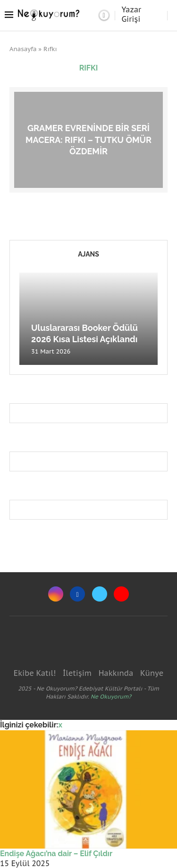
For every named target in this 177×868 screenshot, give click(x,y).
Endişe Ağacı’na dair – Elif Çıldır (56, 854)
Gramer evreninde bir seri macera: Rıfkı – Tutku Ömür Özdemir (88, 140)
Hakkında (116, 673)
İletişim (77, 673)
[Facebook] (77, 594)
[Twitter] (100, 594)
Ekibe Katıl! (35, 673)
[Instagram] (56, 594)
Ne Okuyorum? (111, 696)
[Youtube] (121, 594)
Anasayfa (23, 49)
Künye (152, 673)
